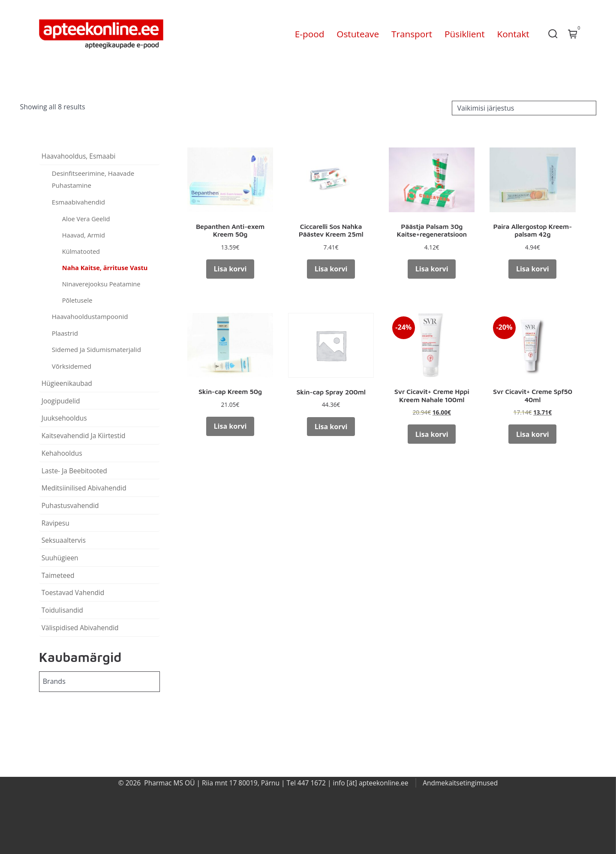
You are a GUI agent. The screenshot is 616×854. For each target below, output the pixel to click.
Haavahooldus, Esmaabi (79, 156)
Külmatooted (81, 251)
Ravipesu (56, 523)
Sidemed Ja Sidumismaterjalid (96, 349)
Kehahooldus (62, 453)
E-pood (310, 34)
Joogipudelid (61, 401)
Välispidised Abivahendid (80, 628)
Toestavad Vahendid (73, 592)
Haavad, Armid (84, 235)
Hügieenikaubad (67, 383)
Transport (412, 34)
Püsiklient (465, 34)
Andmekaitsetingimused (460, 783)
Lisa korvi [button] (230, 269)
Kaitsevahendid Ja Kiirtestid (84, 436)
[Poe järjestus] (524, 108)
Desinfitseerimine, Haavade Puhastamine (93, 179)
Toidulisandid (62, 610)
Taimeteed (58, 575)
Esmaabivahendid (78, 202)
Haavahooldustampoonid (90, 316)
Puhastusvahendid (70, 505)
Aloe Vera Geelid (86, 219)
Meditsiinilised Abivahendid (84, 488)
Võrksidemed (72, 366)
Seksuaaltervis (64, 540)
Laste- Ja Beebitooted (74, 471)
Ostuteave (358, 34)
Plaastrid (65, 333)
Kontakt (513, 34)
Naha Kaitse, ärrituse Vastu (105, 268)
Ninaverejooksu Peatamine (101, 284)
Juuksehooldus (64, 418)
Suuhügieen (60, 558)
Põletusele (77, 300)
